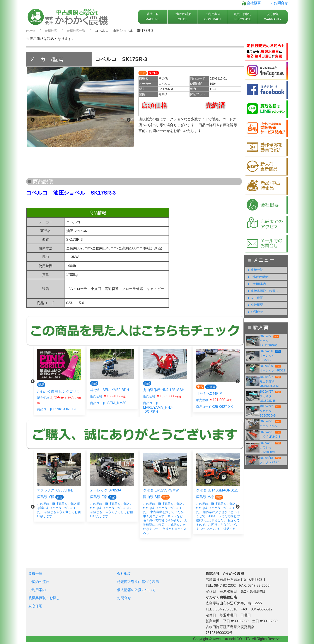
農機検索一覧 (76, 31)
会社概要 (251, 3)
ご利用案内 (256, 284)
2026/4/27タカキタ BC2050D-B (270, 411)
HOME (31, 31)
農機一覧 (255, 270)
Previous (33, 120)
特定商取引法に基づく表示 (138, 582)
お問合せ (279, 3)
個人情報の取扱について (136, 590)
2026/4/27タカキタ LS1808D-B (270, 396)
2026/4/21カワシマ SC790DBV (270, 447)
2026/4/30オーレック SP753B (270, 356)
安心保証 (255, 298)
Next (129, 120)
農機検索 (51, 31)
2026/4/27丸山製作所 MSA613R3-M (270, 381)
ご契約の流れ (258, 277)
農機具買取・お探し (262, 291)
